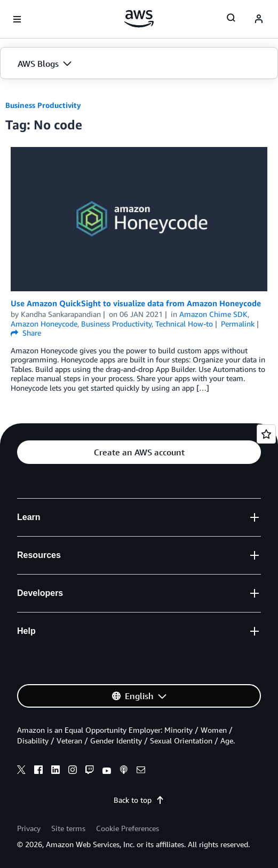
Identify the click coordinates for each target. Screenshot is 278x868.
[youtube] (107, 771)
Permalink (238, 324)
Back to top (139, 800)
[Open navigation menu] (17, 19)
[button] (139, 64)
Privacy (29, 828)
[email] (141, 771)
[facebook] (38, 771)
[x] (21, 771)
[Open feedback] (266, 434)
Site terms (68, 828)
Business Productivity (43, 105)
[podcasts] (124, 771)
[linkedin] (55, 771)
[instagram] (73, 771)
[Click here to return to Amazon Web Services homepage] (139, 19)
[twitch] (90, 771)
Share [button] (26, 333)
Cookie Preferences (128, 828)
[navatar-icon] (259, 19)
